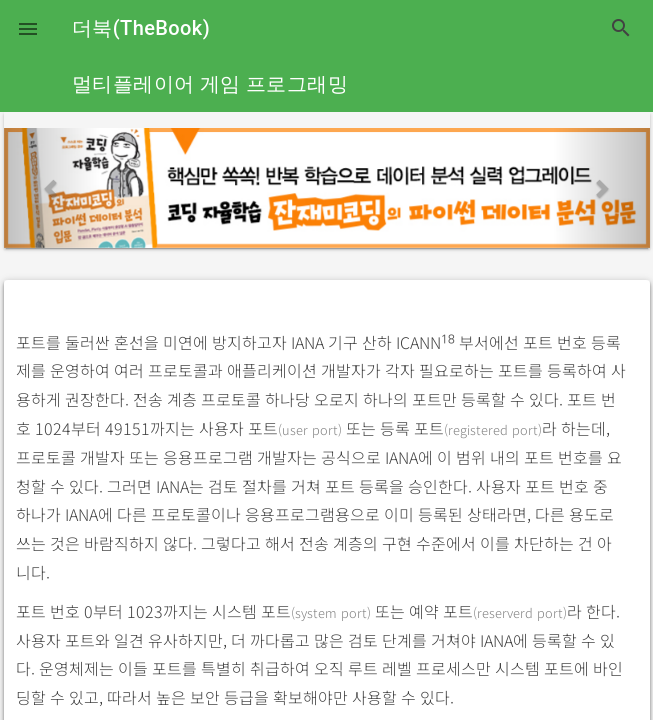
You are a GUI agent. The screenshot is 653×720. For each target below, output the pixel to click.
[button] (28, 28)
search (621, 28)
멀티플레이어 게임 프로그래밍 (210, 84)
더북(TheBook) (141, 28)
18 (448, 339)
